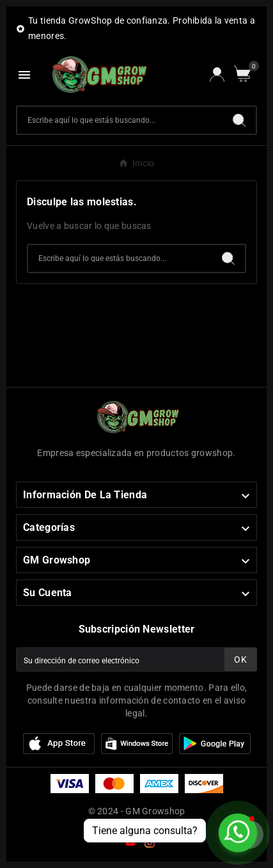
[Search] (239, 120)
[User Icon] (217, 75)
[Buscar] (120, 120)
